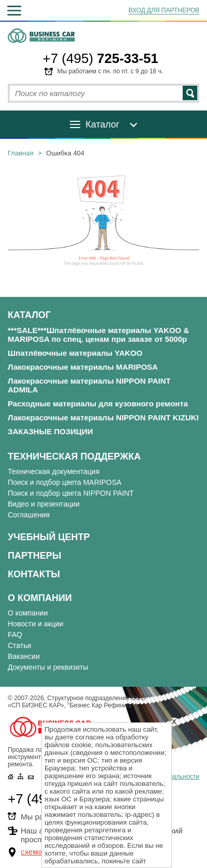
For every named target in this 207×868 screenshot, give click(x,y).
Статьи (19, 645)
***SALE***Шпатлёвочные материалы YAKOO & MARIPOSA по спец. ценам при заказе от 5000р (98, 335)
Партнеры (34, 556)
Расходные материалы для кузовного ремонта (98, 404)
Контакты (34, 574)
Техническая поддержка (74, 456)
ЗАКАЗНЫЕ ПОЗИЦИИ (50, 431)
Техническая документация (54, 471)
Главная (20, 153)
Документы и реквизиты (48, 667)
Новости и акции (35, 624)
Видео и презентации (44, 504)
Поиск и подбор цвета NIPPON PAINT (71, 493)
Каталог (102, 124)
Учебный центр (49, 537)
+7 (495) (101, 58)
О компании (40, 598)
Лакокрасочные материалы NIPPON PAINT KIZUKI (103, 417)
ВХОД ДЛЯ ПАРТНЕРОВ (164, 10)
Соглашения (29, 515)
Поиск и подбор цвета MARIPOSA (65, 482)
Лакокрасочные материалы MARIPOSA (83, 367)
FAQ (15, 635)
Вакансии (24, 656)
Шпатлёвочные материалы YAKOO (75, 353)
